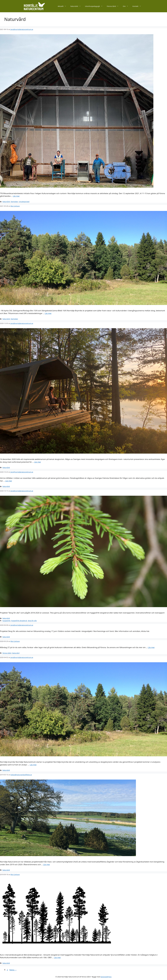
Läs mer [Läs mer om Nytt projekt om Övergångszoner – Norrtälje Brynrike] (33, 765)
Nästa (13, 970)
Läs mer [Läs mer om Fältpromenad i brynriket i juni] (48, 313)
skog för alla (32, 621)
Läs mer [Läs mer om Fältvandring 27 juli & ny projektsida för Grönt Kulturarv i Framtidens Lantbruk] (151, 647)
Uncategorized (24, 202)
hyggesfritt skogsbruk (19, 621)
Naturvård (77, 6)
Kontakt (138, 6)
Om (127, 6)
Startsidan (14, 202)
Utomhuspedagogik (95, 6)
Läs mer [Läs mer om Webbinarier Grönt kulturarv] (9, 481)
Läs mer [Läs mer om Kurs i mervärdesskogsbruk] (57, 957)
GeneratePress (106, 977)
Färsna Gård (114, 6)
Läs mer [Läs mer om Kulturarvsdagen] (16, 196)
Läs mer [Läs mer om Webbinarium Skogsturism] (38, 462)
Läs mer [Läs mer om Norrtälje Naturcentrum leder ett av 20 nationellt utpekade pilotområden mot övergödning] (47, 864)
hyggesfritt (6, 621)
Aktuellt (63, 6)
